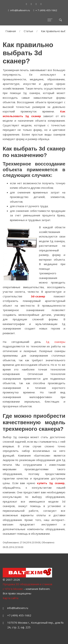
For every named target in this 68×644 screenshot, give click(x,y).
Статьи (28, 31)
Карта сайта (11, 598)
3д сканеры (56, 342)
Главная (11, 31)
